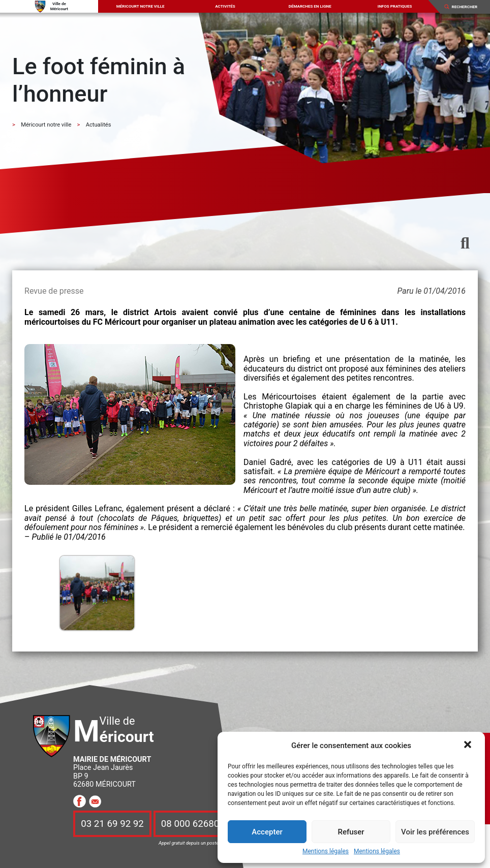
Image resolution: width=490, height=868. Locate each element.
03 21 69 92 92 (112, 824)
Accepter (267, 832)
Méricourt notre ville (141, 6)
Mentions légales (326, 851)
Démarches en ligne (310, 6)
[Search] (468, 7)
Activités (225, 6)
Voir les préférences (435, 832)
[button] (469, 746)
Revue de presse (54, 291)
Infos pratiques (395, 6)
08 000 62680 (190, 824)
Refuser (351, 832)
